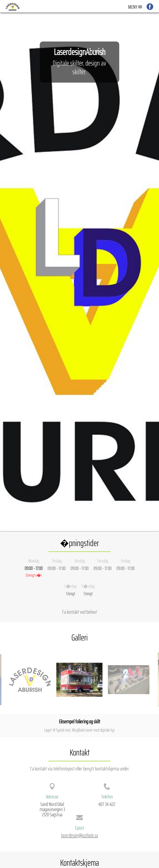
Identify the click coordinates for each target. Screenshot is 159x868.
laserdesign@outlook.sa (79, 835)
